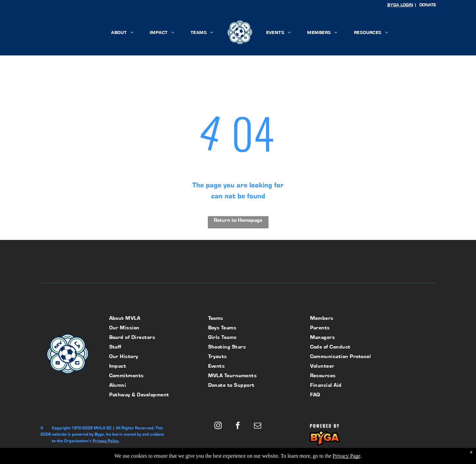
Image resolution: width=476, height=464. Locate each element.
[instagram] (218, 426)
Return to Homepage (238, 220)
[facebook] (238, 426)
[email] (258, 426)
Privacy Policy (106, 441)
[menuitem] (122, 32)
